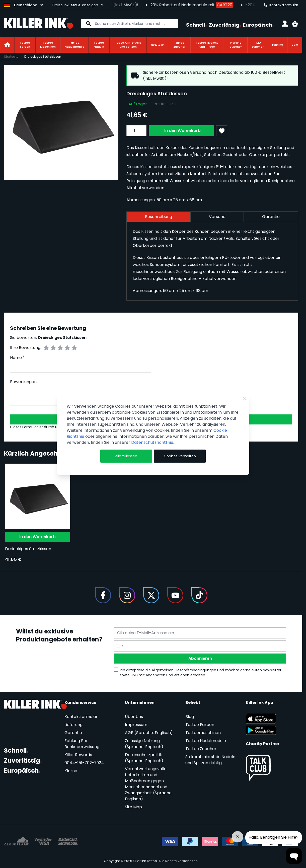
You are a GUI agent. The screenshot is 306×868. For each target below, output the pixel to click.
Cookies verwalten (180, 456)
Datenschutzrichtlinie (152, 442)
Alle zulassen (126, 456)
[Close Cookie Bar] (244, 398)
